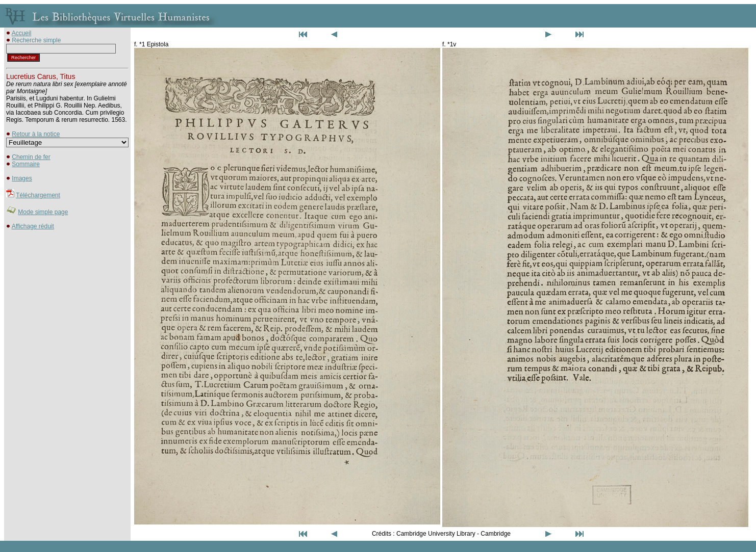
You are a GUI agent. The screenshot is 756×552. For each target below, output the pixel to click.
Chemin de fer (31, 157)
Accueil (22, 33)
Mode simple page (43, 212)
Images (22, 178)
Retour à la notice (36, 134)
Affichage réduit (33, 226)
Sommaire (26, 164)
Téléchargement (38, 195)
